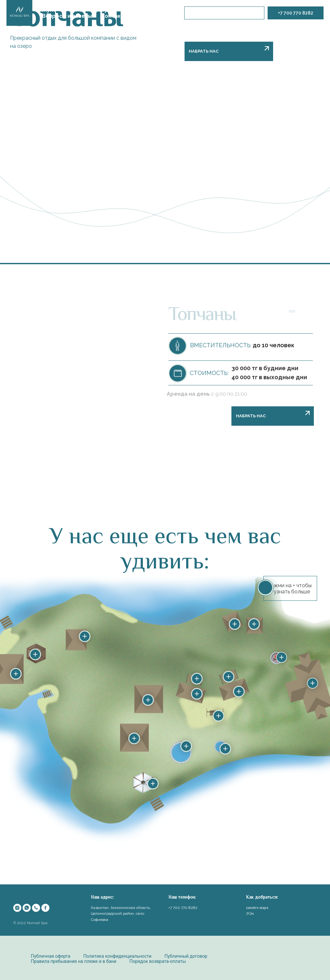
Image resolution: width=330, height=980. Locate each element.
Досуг (101, 10)
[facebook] (45, 908)
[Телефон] (36, 908)
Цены (76, 10)
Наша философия (143, 10)
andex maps (258, 908)
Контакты (114, 16)
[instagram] (17, 908)
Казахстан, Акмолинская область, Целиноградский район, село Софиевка (121, 914)
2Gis (250, 913)
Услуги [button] (46, 10)
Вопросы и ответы (67, 16)
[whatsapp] (27, 908)
